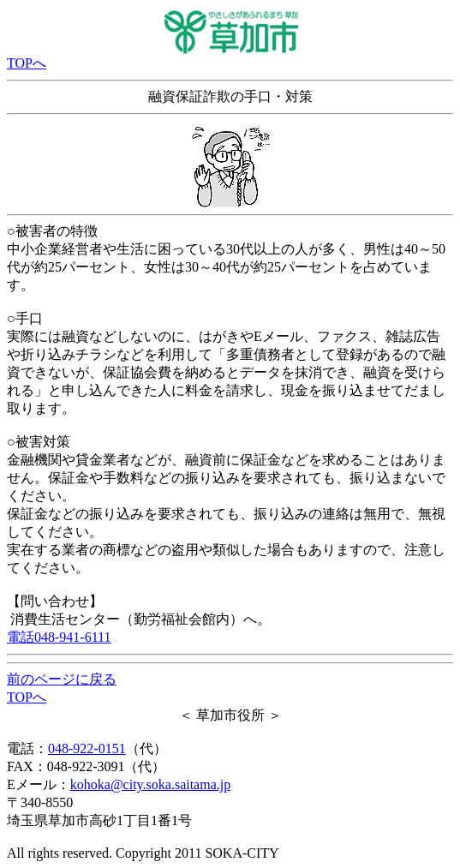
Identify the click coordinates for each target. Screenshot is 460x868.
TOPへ (27, 63)
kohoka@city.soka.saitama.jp (150, 784)
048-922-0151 (87, 748)
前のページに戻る (62, 679)
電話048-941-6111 (59, 637)
